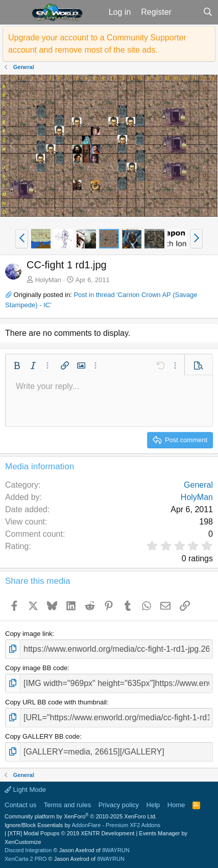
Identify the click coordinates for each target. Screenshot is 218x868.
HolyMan (48, 280)
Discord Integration (28, 850)
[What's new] (187, 12)
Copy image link (29, 634)
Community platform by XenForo (81, 816)
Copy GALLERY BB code (42, 736)
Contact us (20, 805)
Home (176, 805)
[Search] (208, 12)
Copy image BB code (36, 668)
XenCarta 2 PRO (26, 859)
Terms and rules (67, 805)
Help (153, 805)
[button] (15, 12)
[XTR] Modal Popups (71, 833)
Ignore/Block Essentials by (82, 825)
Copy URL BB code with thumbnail (56, 702)
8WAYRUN (116, 850)
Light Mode (25, 790)
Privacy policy (119, 805)
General (198, 485)
